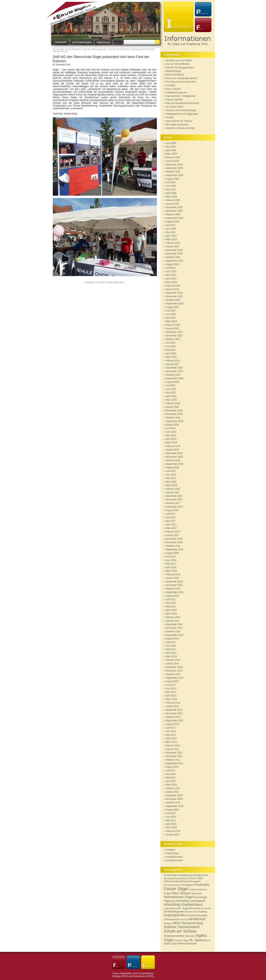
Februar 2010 (173, 831)
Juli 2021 (171, 343)
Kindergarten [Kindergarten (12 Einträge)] (176, 911)
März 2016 (172, 571)
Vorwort (170, 117)
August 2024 (172, 222)
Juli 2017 (171, 514)
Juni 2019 (171, 432)
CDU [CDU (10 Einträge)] (200, 878)
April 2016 (171, 567)
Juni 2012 (171, 731)
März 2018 (172, 485)
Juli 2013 (171, 685)
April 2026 (171, 150)
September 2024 (175, 218)
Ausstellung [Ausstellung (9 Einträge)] (185, 875)
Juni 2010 (171, 817)
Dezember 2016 (174, 539)
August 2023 (172, 264)
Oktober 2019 (173, 418)
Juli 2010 (171, 813)
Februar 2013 (173, 703)
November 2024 (174, 211)
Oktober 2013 (173, 674)
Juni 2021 (171, 346)
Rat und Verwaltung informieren (183, 103)
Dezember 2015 (174, 582)
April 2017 (171, 525)
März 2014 (172, 656)
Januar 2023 (173, 289)
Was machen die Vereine (179, 121)
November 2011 (174, 756)
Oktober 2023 (173, 257)
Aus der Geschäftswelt (178, 64)
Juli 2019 (171, 428)
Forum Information (73, 49)
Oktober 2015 (173, 589)
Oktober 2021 (173, 339)
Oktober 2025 (173, 172)
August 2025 (172, 179)
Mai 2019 (171, 435)
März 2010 (172, 828)
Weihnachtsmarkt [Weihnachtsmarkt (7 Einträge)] (187, 944)
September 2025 (175, 175)
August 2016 (172, 553)
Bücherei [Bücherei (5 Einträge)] (192, 878)
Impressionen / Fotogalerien (181, 96)
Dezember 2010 (174, 795)
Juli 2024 (171, 225)
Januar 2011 (173, 792)
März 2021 (172, 357)
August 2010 (172, 810)
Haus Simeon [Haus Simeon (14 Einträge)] (181, 893)
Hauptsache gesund (177, 92)
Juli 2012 (171, 728)
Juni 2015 (171, 603)
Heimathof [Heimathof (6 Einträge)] (196, 893)
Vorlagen (171, 850)
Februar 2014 (173, 660)
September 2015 (175, 592)
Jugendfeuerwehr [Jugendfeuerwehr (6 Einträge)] (173, 908)
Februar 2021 (173, 361)
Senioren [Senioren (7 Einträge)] (190, 936)
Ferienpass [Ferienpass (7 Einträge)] (188, 885)
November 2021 (174, 336)
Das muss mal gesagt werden (182, 78)
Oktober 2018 (173, 460)
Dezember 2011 (174, 753)
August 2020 (172, 382)
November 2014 (174, 628)
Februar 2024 (173, 243)
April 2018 (171, 482)
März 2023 (172, 282)
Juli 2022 (171, 311)
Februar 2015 (173, 617)
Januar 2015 (173, 621)
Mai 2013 (171, 692)
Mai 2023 (171, 275)
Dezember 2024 (174, 207)
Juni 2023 (171, 271)
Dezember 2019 (174, 410)
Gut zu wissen (173, 89)
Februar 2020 (173, 403)
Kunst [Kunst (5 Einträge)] (183, 919)
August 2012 (172, 724)
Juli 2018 (171, 471)
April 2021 (171, 353)
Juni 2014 (171, 646)
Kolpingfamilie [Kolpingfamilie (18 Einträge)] (175, 915)
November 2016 (174, 542)
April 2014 (171, 653)
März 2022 (172, 321)
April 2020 (171, 396)
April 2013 (171, 696)
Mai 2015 (171, 607)
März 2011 (172, 785)
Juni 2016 (171, 560)
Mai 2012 (171, 735)
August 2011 (172, 767)
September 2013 (175, 678)
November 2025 (174, 168)
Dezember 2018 (174, 453)
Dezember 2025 (174, 165)
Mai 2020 (171, 393)
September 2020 (175, 378)
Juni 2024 (171, 229)
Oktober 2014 (173, 631)
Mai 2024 (171, 232)
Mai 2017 (171, 521)
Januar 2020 (173, 407)
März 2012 (172, 742)
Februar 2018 (173, 489)
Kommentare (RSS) (143, 976)
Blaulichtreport (174, 71)
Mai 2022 (171, 318)
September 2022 (175, 304)
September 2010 (175, 806)
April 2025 (171, 193)
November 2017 (174, 500)
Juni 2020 (171, 389)
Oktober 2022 (173, 300)
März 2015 (172, 614)
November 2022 (174, 296)
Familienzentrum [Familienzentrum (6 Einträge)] (172, 885)
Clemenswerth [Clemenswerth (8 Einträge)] (172, 881)
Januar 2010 (173, 835)
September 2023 (175, 261)
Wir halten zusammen (177, 125)
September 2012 (175, 721)
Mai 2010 (171, 820)
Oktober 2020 (173, 375)
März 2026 (172, 154)
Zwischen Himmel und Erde (180, 128)
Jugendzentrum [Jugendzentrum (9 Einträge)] (191, 908)
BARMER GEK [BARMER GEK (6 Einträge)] (200, 875)
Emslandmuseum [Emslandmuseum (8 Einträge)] (191, 881)
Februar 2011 (173, 788)
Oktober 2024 (173, 214)
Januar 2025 (173, 204)
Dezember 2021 (174, 332)
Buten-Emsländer (175, 75)
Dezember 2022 (174, 293)
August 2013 (172, 681)
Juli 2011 (171, 770)
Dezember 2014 (174, 624)
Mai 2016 (171, 564)
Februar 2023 (173, 286)
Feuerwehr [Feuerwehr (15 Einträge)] (202, 885)
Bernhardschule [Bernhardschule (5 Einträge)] (171, 878)
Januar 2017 (173, 535)
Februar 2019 (173, 446)
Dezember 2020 (174, 368)
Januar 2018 (173, 492)
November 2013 (174, 671)
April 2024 (171, 236)
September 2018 (175, 464)
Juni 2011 (171, 774)
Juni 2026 (171, 143)
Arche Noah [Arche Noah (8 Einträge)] (171, 875)
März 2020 (172, 400)
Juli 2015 (171, 599)
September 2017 (175, 507)
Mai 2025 (171, 190)
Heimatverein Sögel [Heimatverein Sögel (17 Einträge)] (179, 897)
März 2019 (172, 443)
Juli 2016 (171, 557)
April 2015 (171, 610)
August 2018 (172, 468)
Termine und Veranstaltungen (181, 110)
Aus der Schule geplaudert (95, 49)
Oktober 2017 (173, 503)
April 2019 (171, 439)
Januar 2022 (173, 329)
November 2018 (174, 457)
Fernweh (171, 85)
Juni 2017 (171, 517)
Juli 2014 (171, 642)
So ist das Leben (175, 107)
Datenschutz (173, 853)
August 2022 (172, 307)
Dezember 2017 (174, 496)
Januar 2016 (173, 578)
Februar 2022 (173, 325)
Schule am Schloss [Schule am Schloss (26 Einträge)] (180, 931)
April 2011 (171, 781)
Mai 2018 (171, 478)
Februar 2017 (173, 532)
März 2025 (172, 197)
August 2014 (172, 639)
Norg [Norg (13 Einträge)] (200, 923)
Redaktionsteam (175, 857)
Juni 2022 (171, 314)
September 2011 (175, 763)
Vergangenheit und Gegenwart (182, 114)
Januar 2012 (173, 749)
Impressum (104, 42)
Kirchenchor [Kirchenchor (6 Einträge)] (192, 912)
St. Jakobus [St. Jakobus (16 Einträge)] (198, 940)
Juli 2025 (171, 182)
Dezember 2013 (174, 667)
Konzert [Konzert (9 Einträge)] (191, 915)
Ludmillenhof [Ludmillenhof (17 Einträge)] (196, 919)
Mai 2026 (171, 147)
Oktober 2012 (173, 717)
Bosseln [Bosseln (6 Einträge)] (183, 878)
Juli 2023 (171, 268)
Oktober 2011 (173, 760)
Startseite (61, 42)
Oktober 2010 (173, 803)
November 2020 (174, 371)
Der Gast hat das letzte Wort (181, 82)
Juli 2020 (171, 386)
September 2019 (175, 421)
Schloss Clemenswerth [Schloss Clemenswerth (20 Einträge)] (182, 927)
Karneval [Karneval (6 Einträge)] (206, 908)
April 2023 (171, 279)
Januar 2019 (173, 450)
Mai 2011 (171, 778)
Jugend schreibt (174, 100)
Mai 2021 (171, 350)
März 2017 (172, 528)
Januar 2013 (173, 706)
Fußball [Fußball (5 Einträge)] (192, 890)
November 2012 (174, 713)
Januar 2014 (173, 664)
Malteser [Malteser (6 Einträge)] (168, 923)
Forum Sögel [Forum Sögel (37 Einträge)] (176, 889)
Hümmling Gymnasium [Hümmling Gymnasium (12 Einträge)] (190, 901)
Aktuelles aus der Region (179, 60)
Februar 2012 (173, 746)
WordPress (147, 973)
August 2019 (172, 425)
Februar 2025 (173, 200)
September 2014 (175, 635)
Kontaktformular (174, 860)
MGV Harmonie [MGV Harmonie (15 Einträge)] (184, 923)
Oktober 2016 (173, 546)
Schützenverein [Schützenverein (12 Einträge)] (174, 936)
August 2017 (172, 510)
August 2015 (172, 596)
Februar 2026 (173, 157)
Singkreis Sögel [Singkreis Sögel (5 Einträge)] (181, 940)
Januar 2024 (173, 247)
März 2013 (172, 699)
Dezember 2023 (174, 250)
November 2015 (174, 585)
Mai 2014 (171, 649)
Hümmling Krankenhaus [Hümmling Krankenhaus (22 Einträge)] (183, 904)
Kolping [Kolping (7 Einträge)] (203, 912)
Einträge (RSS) (120, 976)
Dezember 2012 (174, 710)
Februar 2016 (173, 574)
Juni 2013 (171, 689)
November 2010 (174, 799)
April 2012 (171, 738)
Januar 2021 (173, 364)
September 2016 (175, 550)
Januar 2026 (173, 161)
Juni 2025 (171, 186)
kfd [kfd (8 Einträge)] (166, 912)
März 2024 (172, 239)
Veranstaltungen (82, 42)
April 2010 (171, 824)
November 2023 (174, 254)
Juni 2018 (171, 475)
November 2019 (174, 414)
